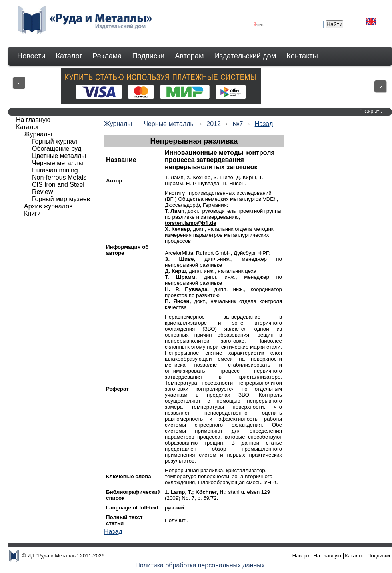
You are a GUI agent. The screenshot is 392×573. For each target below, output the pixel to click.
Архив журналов (48, 206)
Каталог (69, 56)
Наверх (301, 556)
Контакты (302, 56)
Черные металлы (169, 124)
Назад (264, 124)
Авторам (189, 56)
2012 (214, 124)
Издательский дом (245, 56)
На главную (33, 120)
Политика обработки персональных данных (200, 565)
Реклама (107, 56)
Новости (31, 56)
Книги (32, 213)
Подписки (149, 56)
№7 (238, 124)
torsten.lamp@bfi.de (191, 223)
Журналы (118, 124)
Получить (177, 520)
